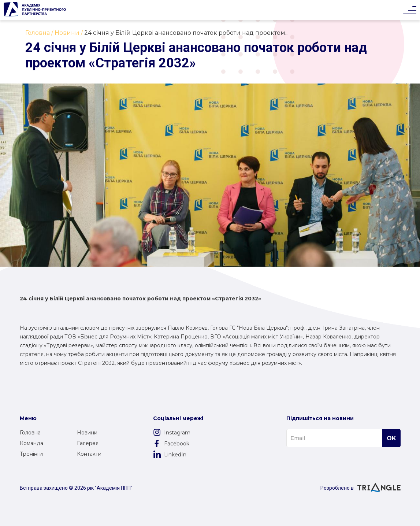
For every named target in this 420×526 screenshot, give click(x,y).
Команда (31, 443)
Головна (30, 433)
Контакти (89, 454)
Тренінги (31, 454)
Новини (87, 433)
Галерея (88, 443)
